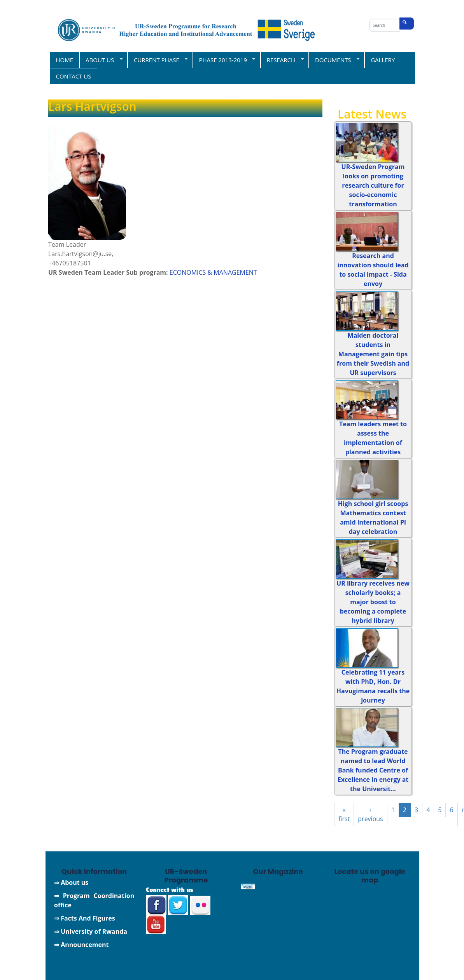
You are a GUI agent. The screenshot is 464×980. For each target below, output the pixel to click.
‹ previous (370, 814)
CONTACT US (74, 76)
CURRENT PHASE (158, 60)
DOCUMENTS (334, 60)
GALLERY (383, 60)
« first (344, 814)
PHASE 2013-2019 (224, 60)
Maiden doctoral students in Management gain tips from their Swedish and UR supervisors (373, 354)
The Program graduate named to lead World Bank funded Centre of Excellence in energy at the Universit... (373, 770)
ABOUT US (101, 60)
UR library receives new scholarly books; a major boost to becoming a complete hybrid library (373, 602)
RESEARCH (282, 60)
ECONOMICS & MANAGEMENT (213, 272)
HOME (65, 60)
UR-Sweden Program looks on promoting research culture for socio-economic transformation (373, 185)
